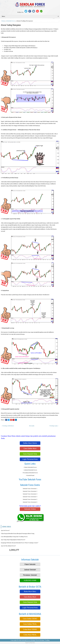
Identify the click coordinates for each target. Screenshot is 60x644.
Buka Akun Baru (30, 591)
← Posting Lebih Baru (7, 426)
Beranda (32, 426)
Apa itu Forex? (5, 530)
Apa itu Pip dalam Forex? (8, 546)
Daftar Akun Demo (30, 443)
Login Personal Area (30, 459)
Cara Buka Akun (30, 597)
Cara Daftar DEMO (30, 619)
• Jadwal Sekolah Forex (30, 470)
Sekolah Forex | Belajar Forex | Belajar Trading (36, 640)
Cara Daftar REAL (30, 624)
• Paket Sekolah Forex (30, 467)
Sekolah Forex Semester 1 (30, 489)
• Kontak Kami (30, 475)
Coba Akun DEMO (30, 629)
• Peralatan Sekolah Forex (30, 473)
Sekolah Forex (11, 21)
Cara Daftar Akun (30, 449)
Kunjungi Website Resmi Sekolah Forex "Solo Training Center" (20, 543)
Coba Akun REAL (30, 635)
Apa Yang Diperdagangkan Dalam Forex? (13, 540)
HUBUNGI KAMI (30, 580)
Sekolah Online (30, 509)
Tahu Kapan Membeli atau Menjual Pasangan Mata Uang (18, 534)
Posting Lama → (54, 426)
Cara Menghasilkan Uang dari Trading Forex (14, 537)
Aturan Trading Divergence (11, 25)
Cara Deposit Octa (30, 454)
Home (3, 21)
